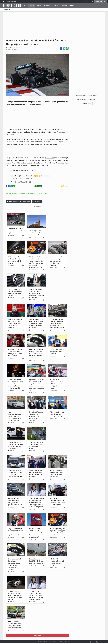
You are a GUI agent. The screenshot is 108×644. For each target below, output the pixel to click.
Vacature (67, 637)
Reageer (19, 50)
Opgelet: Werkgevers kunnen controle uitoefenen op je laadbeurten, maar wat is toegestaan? (37, 293)
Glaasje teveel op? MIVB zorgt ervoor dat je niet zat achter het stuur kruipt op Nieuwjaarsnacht (16, 384)
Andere (64, 6)
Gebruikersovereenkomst (37, 639)
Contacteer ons (43, 637)
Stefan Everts (92, 99)
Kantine (39, 6)
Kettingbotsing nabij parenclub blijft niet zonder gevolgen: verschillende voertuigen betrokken (57, 323)
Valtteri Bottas (82, 99)
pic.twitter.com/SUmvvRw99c (21, 178)
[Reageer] (23, 235)
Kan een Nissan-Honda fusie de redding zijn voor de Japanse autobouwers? (36, 533)
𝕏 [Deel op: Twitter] (64, 48)
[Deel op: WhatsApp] (67, 48)
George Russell (34, 160)
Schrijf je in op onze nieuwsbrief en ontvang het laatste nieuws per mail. (27, 194)
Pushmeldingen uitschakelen (70, 639)
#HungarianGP (46, 176)
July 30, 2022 (27, 182)
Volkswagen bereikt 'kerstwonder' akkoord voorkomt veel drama (36, 233)
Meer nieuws (38, 207)
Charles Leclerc (23, 163)
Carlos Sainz (49, 158)
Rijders (72, 6)
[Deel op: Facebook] (61, 48)
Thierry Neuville (93, 96)
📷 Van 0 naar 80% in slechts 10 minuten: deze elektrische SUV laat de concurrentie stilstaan (36, 354)
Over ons (51, 637)
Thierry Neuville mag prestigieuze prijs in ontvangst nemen (57, 414)
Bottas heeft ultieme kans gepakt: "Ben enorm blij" (57, 352)
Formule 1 (56, 6)
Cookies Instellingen (53, 639)
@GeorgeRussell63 (26, 176)
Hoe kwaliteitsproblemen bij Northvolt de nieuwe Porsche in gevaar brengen (15, 416)
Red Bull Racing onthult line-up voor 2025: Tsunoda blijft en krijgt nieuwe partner (56, 384)
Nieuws (32, 6)
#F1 (53, 176)
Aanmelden (99, 2)
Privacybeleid (59, 637)
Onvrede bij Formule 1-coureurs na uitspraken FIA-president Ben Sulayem (36, 416)
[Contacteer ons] (97, 637)
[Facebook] (91, 637)
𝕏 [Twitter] (94, 637)
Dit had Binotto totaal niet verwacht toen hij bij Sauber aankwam (15, 231)
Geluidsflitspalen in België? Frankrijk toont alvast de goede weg (37, 561)
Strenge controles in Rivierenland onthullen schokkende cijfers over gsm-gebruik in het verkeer (36, 323)
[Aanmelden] (7, 201)
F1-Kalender (6, 10)
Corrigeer (65, 186)
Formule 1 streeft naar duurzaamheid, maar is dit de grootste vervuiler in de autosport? (57, 261)
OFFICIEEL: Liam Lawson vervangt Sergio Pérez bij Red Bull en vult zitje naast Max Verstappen (36, 595)
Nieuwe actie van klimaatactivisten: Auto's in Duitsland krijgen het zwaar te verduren (15, 595)
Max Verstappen (60, 132)
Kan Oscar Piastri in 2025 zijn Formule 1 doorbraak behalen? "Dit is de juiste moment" (15, 323)
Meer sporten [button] (11, 2)
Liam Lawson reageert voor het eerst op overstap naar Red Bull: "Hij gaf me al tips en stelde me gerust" (37, 503)
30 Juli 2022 (10, 50)
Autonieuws (47, 6)
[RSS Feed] (101, 637)
